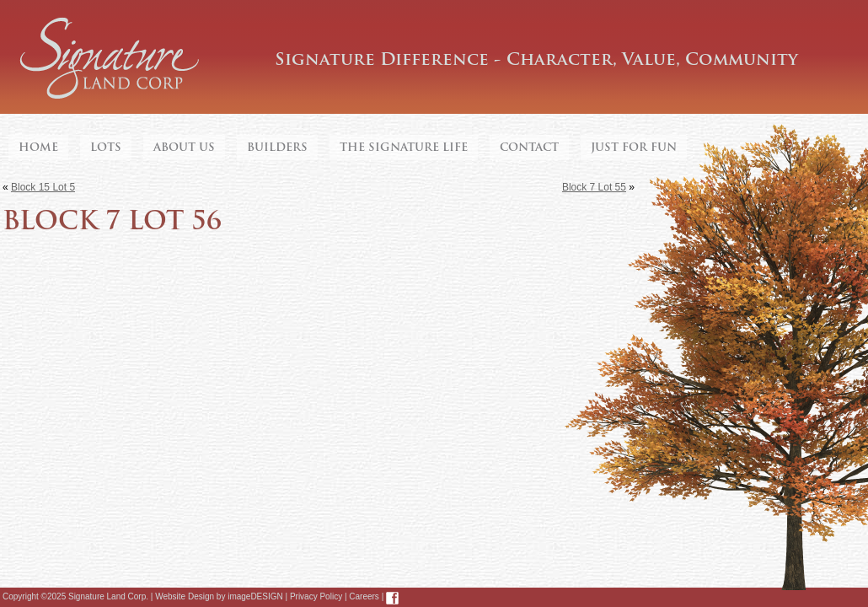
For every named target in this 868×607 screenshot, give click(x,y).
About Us (184, 147)
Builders (277, 147)
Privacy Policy (316, 596)
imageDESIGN (255, 596)
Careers (364, 596)
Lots (106, 147)
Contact (529, 147)
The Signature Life (404, 147)
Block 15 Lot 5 (43, 187)
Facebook (392, 598)
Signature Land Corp (110, 59)
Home (38, 147)
